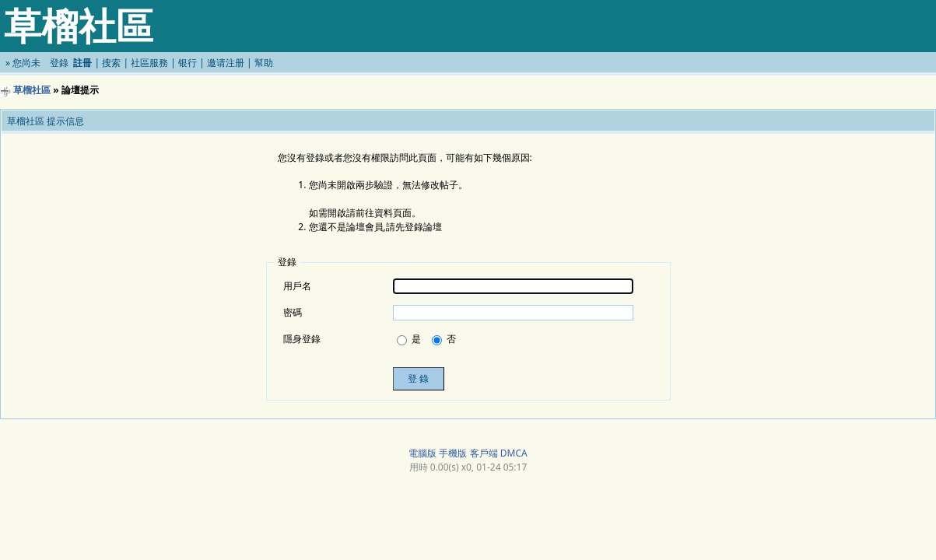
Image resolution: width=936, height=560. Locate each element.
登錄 (59, 63)
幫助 (264, 63)
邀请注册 (226, 63)
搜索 (111, 63)
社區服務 (149, 63)
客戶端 (484, 453)
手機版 (453, 453)
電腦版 (422, 453)
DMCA (514, 453)
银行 (188, 63)
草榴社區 (32, 90)
